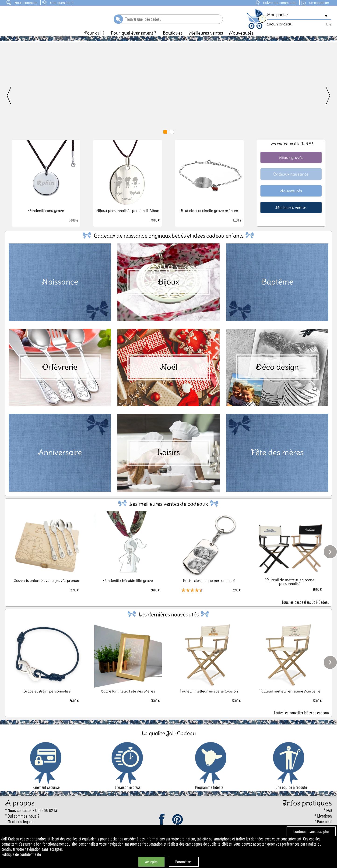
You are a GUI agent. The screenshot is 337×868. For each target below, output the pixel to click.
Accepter (151, 862)
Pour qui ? (94, 41)
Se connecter (319, 3)
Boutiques (173, 41)
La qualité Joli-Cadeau (169, 741)
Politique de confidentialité (21, 854)
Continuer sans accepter (311, 831)
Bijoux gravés (291, 165)
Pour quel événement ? (133, 41)
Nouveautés (241, 41)
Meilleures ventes (206, 41)
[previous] (21, 104)
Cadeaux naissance (291, 182)
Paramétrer (184, 862)
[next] (316, 104)
